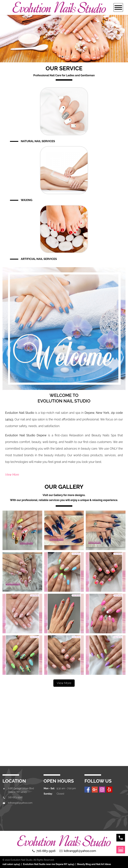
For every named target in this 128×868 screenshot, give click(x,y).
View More (12, 475)
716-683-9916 (15, 797)
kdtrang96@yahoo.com (20, 803)
